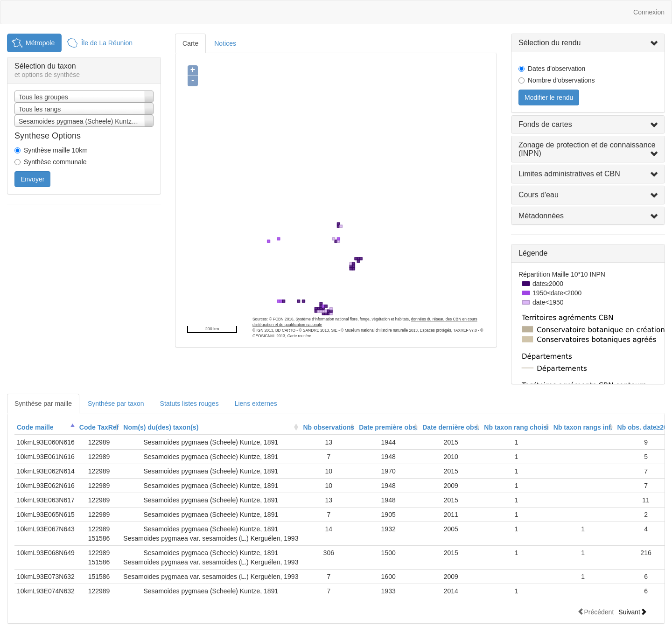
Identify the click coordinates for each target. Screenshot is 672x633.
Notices (225, 43)
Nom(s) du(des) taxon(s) (161, 427)
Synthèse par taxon (116, 403)
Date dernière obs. (451, 427)
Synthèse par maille (43, 403)
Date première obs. (388, 427)
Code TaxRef (99, 427)
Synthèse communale (55, 162)
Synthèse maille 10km (56, 150)
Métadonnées (541, 216)
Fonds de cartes (545, 124)
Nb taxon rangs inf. (583, 427)
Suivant (633, 612)
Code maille (35, 427)
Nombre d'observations (561, 80)
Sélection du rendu (549, 43)
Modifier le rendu (549, 97)
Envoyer (32, 179)
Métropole (40, 43)
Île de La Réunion (107, 43)
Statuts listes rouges (189, 403)
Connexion (649, 12)
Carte (190, 43)
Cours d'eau (539, 195)
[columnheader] (46, 428)
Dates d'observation (556, 69)
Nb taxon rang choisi (516, 427)
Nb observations (329, 427)
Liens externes (256, 403)
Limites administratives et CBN (569, 174)
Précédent (595, 612)
